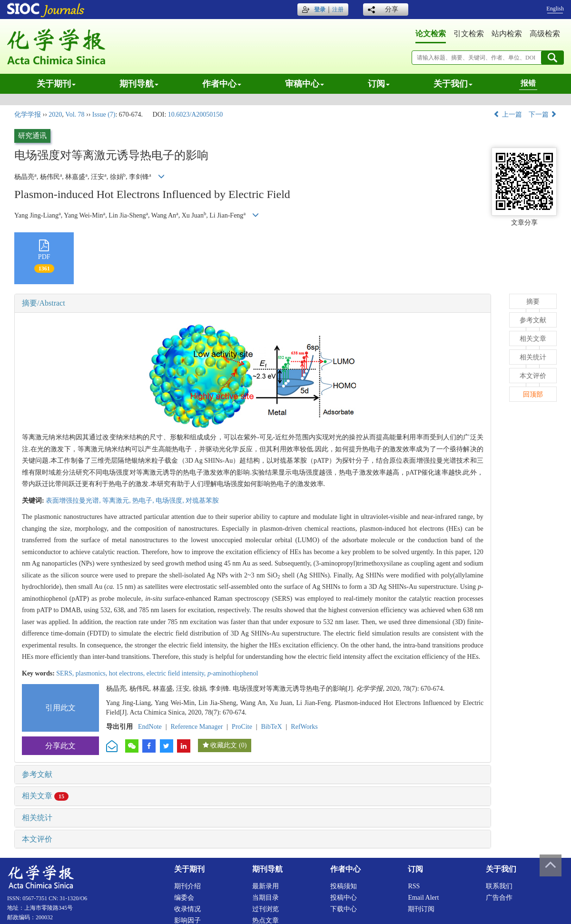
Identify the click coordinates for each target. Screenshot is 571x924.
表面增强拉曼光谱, (74, 501)
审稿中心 (305, 84)
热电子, (144, 501)
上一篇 (508, 114)
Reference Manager (197, 727)
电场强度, (171, 501)
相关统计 (37, 818)
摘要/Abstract (44, 303)
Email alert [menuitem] (423, 898)
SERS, (66, 673)
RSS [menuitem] (414, 886)
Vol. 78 (75, 114)
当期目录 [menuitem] (266, 898)
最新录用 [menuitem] (266, 886)
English (555, 9)
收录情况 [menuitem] (187, 909)
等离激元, (117, 501)
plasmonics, (92, 673)
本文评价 (37, 839)
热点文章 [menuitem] (266, 920)
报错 (528, 83)
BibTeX (272, 727)
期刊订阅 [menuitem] (421, 909)
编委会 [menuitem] (184, 898)
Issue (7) (104, 114)
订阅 (379, 84)
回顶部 (533, 394)
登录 (320, 10)
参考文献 (37, 774)
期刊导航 (139, 84)
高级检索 (545, 34)
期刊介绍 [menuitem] (187, 886)
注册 (338, 10)
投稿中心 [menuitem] (344, 898)
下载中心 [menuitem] (344, 909)
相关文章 (45, 796)
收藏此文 (224, 745)
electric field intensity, (177, 673)
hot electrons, (128, 673)
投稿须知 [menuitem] (344, 886)
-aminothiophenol (233, 673)
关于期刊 (56, 84)
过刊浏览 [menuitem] (266, 909)
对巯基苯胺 (202, 501)
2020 (55, 114)
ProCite (242, 727)
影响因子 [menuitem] (187, 920)
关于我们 (453, 84)
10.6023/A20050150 (196, 114)
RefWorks (304, 727)
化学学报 (28, 114)
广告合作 (499, 898)
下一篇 (543, 114)
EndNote (150, 727)
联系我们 (499, 886)
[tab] (253, 303)
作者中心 (222, 84)
